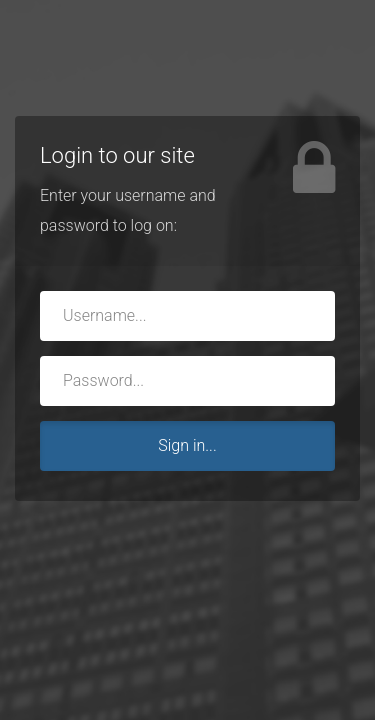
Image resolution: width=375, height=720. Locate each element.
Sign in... (187, 445)
